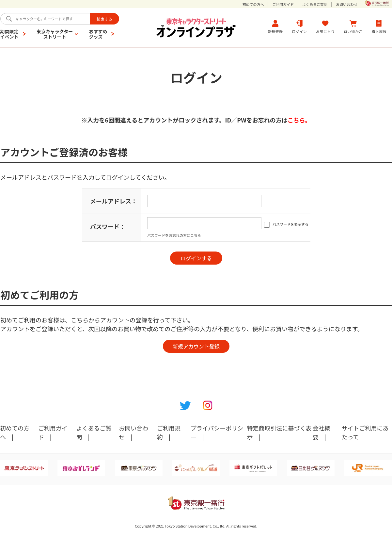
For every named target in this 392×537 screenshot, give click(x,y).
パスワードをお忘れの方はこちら (174, 235)
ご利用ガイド (283, 4)
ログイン (299, 27)
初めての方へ (253, 4)
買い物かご (353, 27)
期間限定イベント (9, 34)
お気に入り (325, 27)
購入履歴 (379, 27)
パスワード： (108, 226)
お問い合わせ (347, 4)
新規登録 (275, 27)
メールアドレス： (114, 201)
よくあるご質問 (315, 4)
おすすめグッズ (98, 34)
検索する (104, 19)
